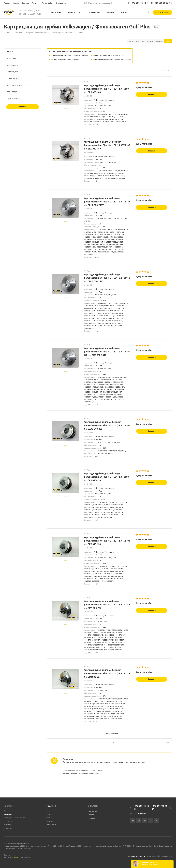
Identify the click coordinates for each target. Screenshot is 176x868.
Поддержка (51, 806)
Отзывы (92, 818)
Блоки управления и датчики (15, 818)
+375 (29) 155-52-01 (140, 3)
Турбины (7, 811)
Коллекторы (9, 828)
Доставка (50, 818)
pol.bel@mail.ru (140, 814)
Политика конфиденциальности (160, 856)
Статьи (91, 815)
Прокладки (8, 821)
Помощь (49, 811)
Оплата (49, 814)
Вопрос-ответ (51, 825)
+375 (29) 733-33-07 (159, 3)
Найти (168, 41)
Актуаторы (8, 825)
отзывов (15, 857)
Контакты (92, 811)
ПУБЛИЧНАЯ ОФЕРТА (137, 856)
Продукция (9, 806)
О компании (93, 806)
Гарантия (49, 821)
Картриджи (8, 814)
